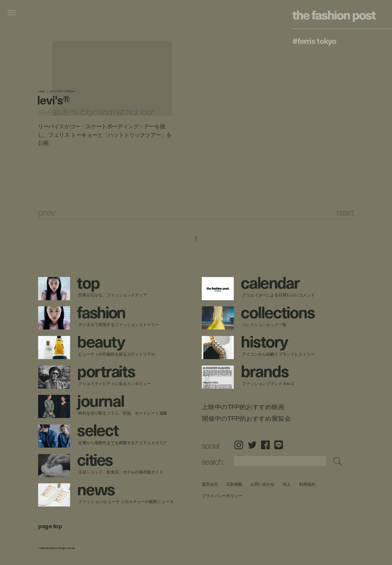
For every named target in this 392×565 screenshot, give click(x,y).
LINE (279, 445)
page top (50, 526)
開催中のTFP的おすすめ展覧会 (246, 418)
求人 (287, 484)
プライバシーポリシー (222, 496)
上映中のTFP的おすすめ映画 (243, 407)
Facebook (265, 445)
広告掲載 (234, 484)
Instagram (239, 445)
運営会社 (210, 484)
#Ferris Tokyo (314, 41)
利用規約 (307, 484)
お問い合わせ (263, 484)
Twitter (252, 445)
